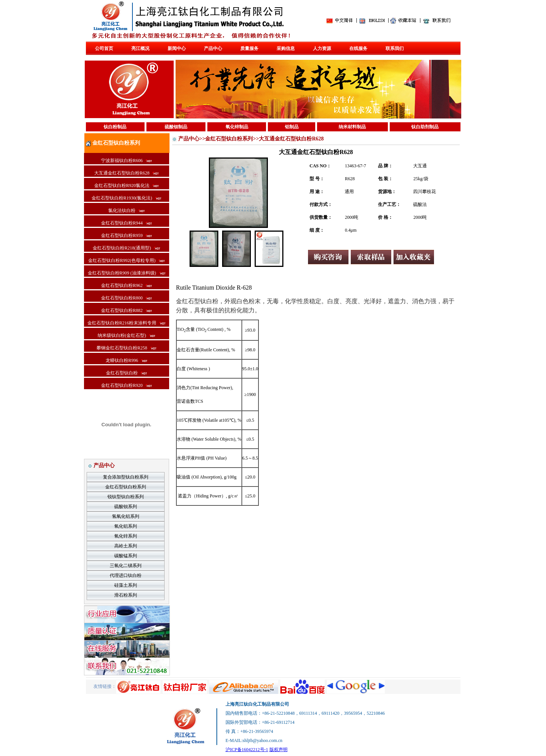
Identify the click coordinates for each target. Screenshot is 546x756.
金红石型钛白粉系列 (126, 487)
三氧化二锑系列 (126, 566)
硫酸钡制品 (176, 127)
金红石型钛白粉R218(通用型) (126, 248)
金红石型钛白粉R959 (126, 235)
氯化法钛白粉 (126, 210)
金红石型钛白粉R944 (126, 223)
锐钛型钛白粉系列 (126, 497)
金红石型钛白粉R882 (126, 310)
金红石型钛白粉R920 (126, 385)
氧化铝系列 (126, 526)
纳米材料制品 (352, 127)
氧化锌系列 (126, 536)
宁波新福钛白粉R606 (126, 161)
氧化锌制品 (237, 127)
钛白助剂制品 (425, 127)
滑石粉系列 (126, 595)
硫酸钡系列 (126, 507)
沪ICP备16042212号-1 (247, 750)
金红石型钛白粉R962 (126, 285)
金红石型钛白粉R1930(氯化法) (126, 198)
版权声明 (278, 750)
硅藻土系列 (126, 585)
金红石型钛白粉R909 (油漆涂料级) (127, 273)
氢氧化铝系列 (126, 516)
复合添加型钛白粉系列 (126, 477)
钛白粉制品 (115, 127)
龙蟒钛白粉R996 (126, 360)
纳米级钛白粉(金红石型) (126, 335)
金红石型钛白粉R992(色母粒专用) (126, 260)
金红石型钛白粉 (126, 373)
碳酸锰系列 (126, 556)
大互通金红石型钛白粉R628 (126, 173)
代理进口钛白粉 (126, 575)
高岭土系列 (126, 546)
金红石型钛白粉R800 (126, 298)
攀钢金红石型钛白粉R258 (126, 348)
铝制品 (292, 127)
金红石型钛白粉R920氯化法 (126, 185)
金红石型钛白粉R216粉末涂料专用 (126, 323)
